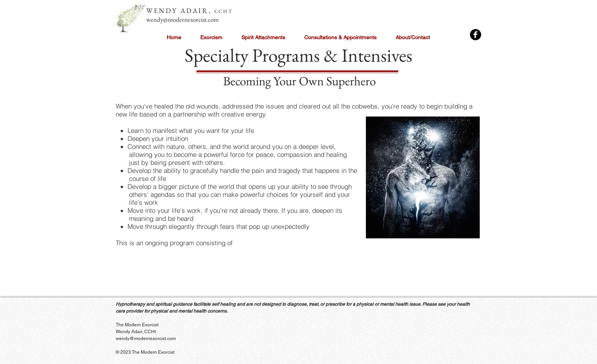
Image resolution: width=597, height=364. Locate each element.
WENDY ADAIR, (180, 10)
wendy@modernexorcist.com (182, 19)
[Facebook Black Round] (476, 35)
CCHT (223, 11)
